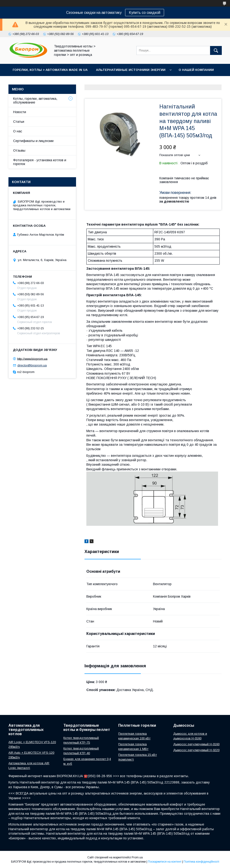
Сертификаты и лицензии (33, 141)
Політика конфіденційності (201, 862)
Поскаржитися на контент (165, 862)
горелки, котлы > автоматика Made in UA (50, 70)
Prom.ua (137, 857)
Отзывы (19, 150)
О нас (18, 131)
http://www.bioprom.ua (32, 359)
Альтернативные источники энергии (131, 70)
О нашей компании (196, 70)
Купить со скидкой (145, 13)
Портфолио (69, 82)
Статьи (19, 122)
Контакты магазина (31, 82)
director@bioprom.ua (32, 365)
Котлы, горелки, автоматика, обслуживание (35, 100)
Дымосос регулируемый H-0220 (196, 750)
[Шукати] (216, 50)
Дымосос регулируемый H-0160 (196, 744)
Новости (20, 112)
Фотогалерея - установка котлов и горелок (40, 162)
